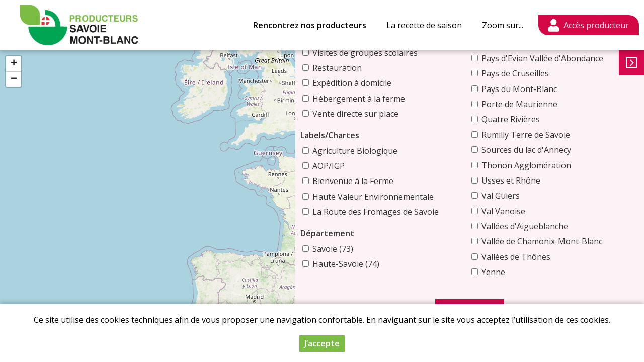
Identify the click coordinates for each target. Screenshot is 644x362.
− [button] (14, 79)
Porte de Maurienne (533, 104)
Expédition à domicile (379, 71)
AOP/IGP (355, 154)
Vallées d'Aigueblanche (538, 226)
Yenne (507, 272)
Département (354, 221)
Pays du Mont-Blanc (533, 89)
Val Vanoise (517, 211)
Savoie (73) (359, 237)
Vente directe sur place (382, 102)
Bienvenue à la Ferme (380, 169)
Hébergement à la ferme (385, 86)
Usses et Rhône (525, 180)
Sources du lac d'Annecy (540, 150)
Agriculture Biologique (382, 139)
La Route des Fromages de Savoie (402, 200)
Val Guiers (514, 196)
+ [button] (14, 64)
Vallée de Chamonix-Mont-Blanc (555, 241)
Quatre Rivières (524, 119)
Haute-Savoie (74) (373, 252)
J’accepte (322, 343)
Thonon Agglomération (540, 165)
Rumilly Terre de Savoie (539, 135)
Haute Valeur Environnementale (400, 185)
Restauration (364, 56)
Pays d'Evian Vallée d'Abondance (556, 58)
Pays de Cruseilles (529, 73)
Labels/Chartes (356, 123)
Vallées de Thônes (530, 257)
